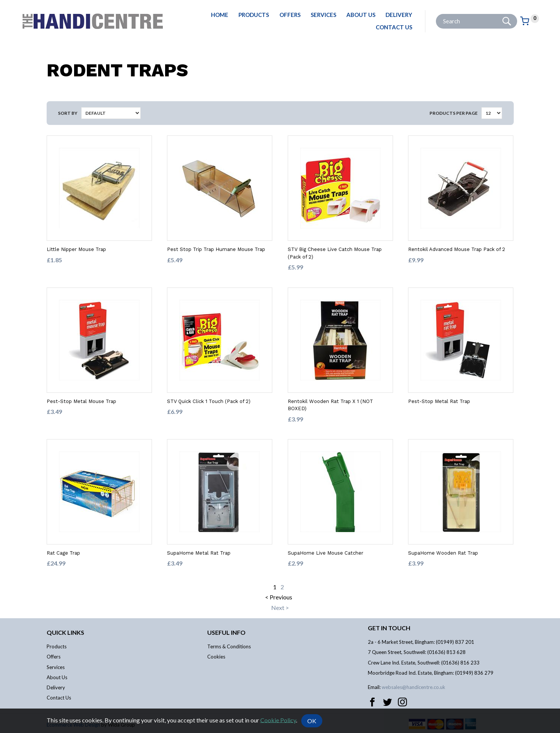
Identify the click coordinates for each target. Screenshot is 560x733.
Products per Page (454, 113)
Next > (280, 608)
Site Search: (436, 14)
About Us (361, 15)
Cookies (216, 657)
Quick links (65, 632)
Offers (290, 15)
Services (323, 15)
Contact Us (394, 27)
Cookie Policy (278, 720)
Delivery (399, 15)
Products (254, 15)
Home (220, 15)
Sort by (68, 113)
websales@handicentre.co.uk (414, 687)
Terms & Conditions (229, 646)
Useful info (226, 632)
